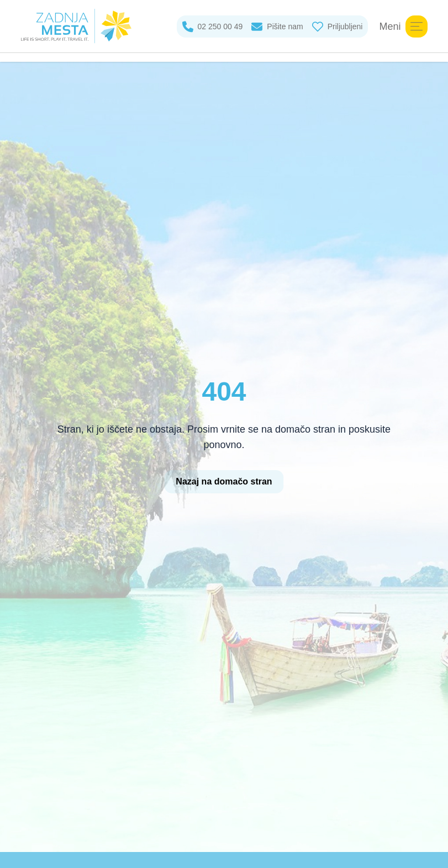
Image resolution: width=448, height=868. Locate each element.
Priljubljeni (338, 26)
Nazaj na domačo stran (224, 481)
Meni (403, 26)
